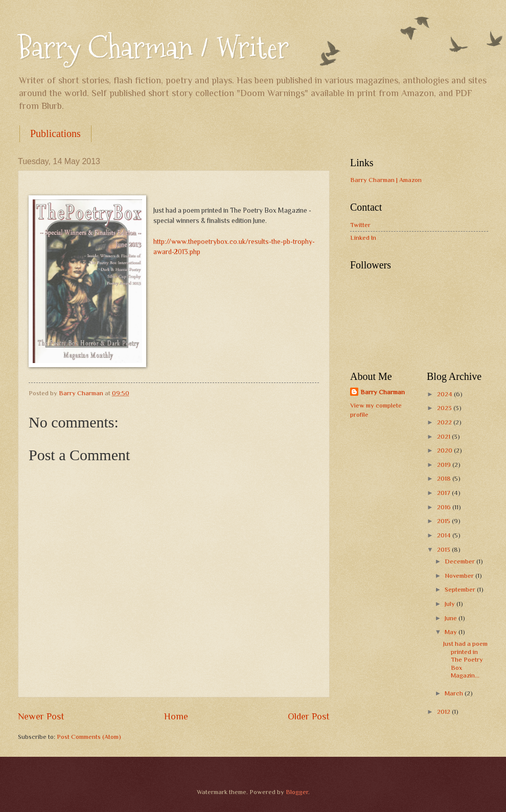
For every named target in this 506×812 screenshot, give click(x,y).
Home (176, 716)
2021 (444, 436)
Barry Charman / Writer (153, 48)
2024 (445, 394)
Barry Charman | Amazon (386, 180)
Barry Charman (383, 392)
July (451, 604)
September (461, 589)
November (460, 576)
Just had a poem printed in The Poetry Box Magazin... (465, 659)
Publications (55, 133)
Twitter (360, 225)
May (452, 632)
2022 (445, 422)
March (455, 693)
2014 (445, 535)
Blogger (297, 792)
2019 (445, 465)
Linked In (363, 238)
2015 (444, 521)
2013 (444, 549)
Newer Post (41, 716)
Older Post (309, 716)
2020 (445, 450)
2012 (444, 712)
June (452, 618)
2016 (445, 507)
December (461, 561)
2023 (445, 408)
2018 (445, 478)
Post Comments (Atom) (89, 737)
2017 (444, 493)
